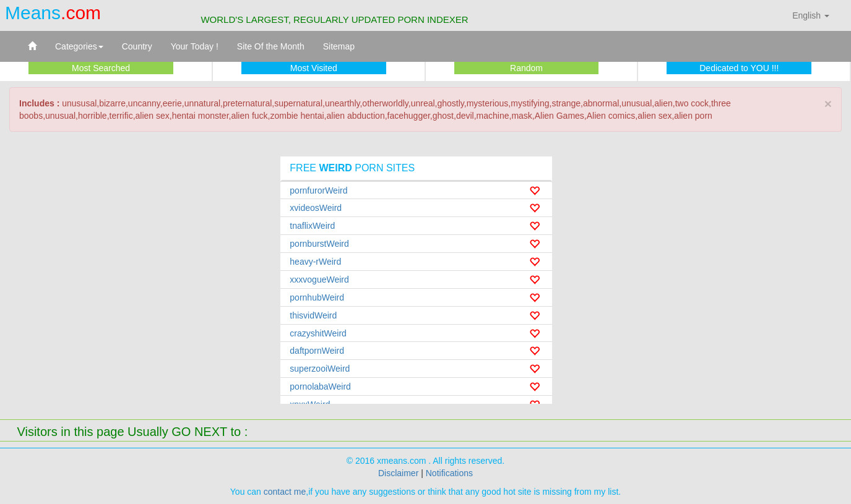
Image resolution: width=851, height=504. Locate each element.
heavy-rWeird (315, 262)
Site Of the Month (271, 46)
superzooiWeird (320, 369)
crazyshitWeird (318, 333)
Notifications (449, 473)
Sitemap (339, 46)
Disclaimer (398, 473)
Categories (79, 46)
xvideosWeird (316, 208)
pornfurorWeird (318, 190)
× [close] (828, 104)
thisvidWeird (313, 315)
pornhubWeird (317, 297)
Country (137, 46)
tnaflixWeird (312, 226)
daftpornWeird (317, 351)
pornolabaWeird (320, 387)
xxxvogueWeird (319, 280)
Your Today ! (195, 46)
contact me (285, 492)
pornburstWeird (319, 244)
